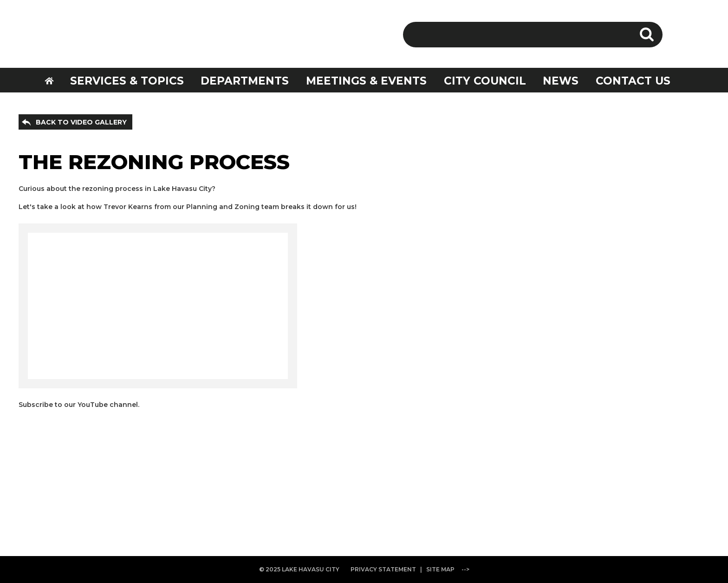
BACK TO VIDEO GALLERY (81, 122)
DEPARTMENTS (245, 81)
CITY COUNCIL (485, 81)
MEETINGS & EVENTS (366, 81)
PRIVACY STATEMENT (383, 569)
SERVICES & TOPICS (127, 81)
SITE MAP (440, 569)
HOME (55, 80)
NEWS (561, 81)
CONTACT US (633, 81)
